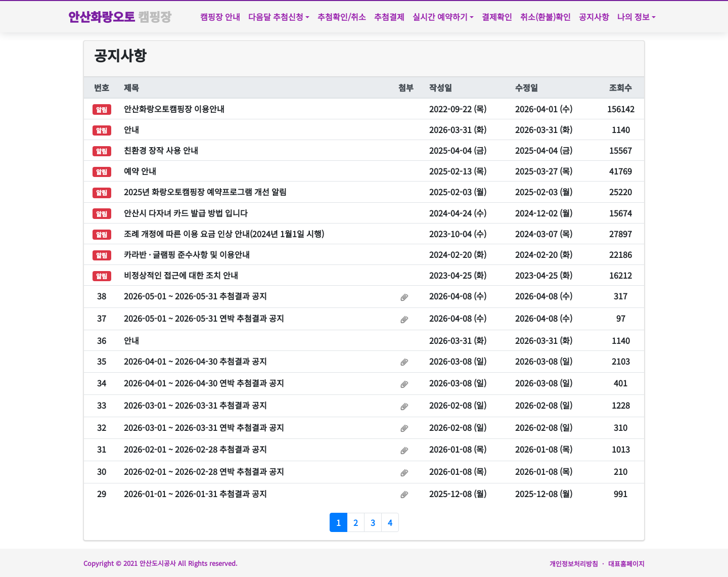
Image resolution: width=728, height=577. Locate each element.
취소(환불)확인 (545, 17)
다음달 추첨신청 (276, 17)
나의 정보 (633, 17)
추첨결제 (389, 17)
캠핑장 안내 (220, 17)
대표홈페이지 (626, 564)
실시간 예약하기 (440, 17)
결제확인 (497, 17)
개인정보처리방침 (574, 564)
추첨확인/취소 (342, 17)
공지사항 (594, 17)
